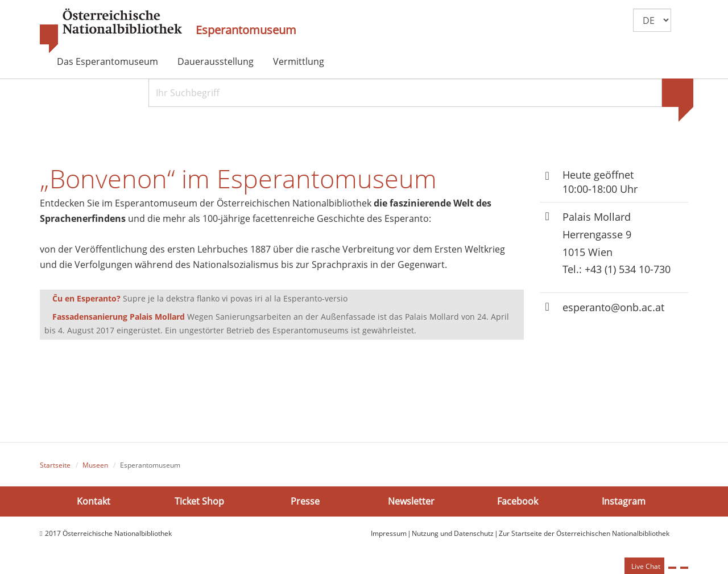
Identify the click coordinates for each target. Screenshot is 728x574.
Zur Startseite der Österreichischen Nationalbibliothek (584, 533)
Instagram (624, 501)
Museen (95, 465)
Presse (305, 501)
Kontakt (94, 501)
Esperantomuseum (246, 30)
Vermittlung (299, 61)
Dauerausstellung (216, 61)
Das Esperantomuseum (107, 61)
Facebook (518, 501)
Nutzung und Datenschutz (453, 533)
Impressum (389, 533)
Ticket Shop (199, 501)
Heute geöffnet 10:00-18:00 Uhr (600, 182)
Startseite (55, 465)
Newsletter (411, 501)
